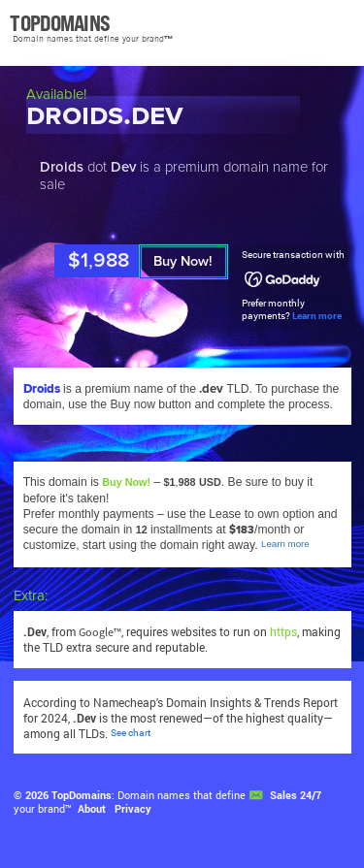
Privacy (133, 809)
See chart (131, 733)
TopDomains (82, 795)
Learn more (317, 316)
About (92, 809)
